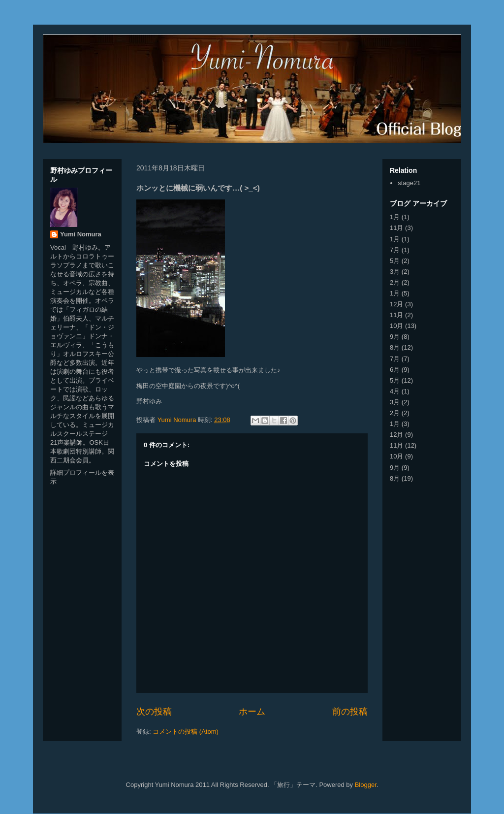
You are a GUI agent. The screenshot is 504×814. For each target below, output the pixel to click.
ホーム (252, 712)
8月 (395, 347)
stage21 (409, 183)
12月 (396, 304)
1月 (395, 217)
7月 (395, 250)
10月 (396, 326)
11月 (396, 228)
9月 (395, 337)
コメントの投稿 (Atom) (186, 732)
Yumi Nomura (81, 234)
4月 (395, 391)
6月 (395, 370)
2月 (395, 282)
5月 (395, 261)
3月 (395, 272)
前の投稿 (350, 712)
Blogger (366, 785)
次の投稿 (154, 712)
